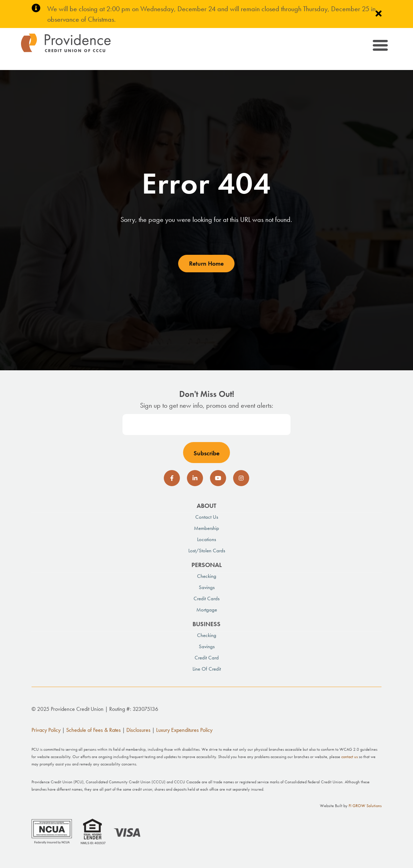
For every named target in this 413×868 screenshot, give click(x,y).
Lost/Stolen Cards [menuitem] (207, 551)
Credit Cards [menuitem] (206, 598)
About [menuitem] (206, 506)
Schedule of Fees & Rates (93, 730)
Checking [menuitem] (207, 576)
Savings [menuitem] (207, 587)
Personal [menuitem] (207, 565)
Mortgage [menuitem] (207, 610)
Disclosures (138, 730)
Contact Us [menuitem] (207, 517)
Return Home (206, 263)
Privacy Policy (46, 730)
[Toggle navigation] (380, 47)
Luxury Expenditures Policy (184, 730)
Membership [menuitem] (206, 528)
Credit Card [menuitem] (207, 658)
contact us (349, 757)
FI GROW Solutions (365, 806)
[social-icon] (172, 478)
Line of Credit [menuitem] (207, 669)
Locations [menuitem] (206, 539)
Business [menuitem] (206, 624)
